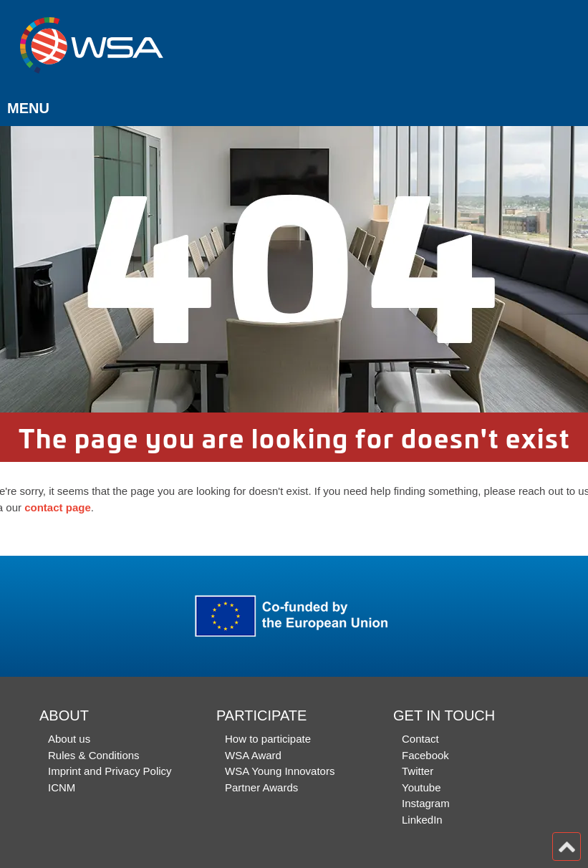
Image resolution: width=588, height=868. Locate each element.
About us (69, 739)
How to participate (268, 739)
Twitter (418, 771)
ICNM (62, 787)
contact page (58, 507)
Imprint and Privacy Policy (110, 771)
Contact (420, 739)
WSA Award (253, 755)
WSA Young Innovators (280, 771)
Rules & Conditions (94, 755)
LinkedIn (422, 820)
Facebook (425, 755)
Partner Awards (261, 787)
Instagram (426, 803)
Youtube (421, 787)
